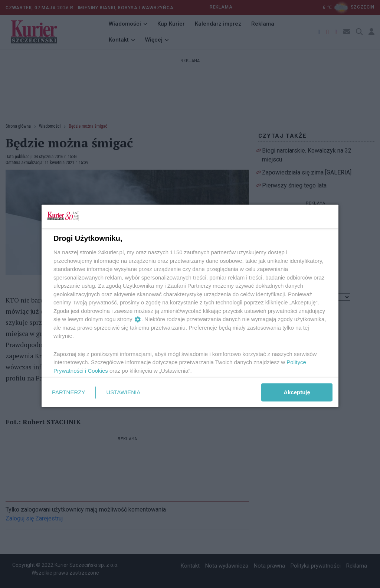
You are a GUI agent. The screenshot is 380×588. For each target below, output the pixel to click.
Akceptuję (297, 392)
